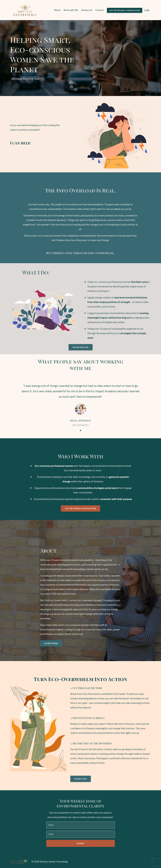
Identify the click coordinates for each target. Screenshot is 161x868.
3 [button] (84, 430)
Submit (80, 843)
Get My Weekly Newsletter (125, 10)
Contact (100, 10)
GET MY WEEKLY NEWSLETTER (80, 508)
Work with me (81, 347)
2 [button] (80, 430)
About (57, 10)
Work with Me (71, 10)
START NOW (81, 779)
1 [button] (77, 430)
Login (147, 10)
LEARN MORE (51, 643)
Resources (87, 10)
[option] (80, 403)
